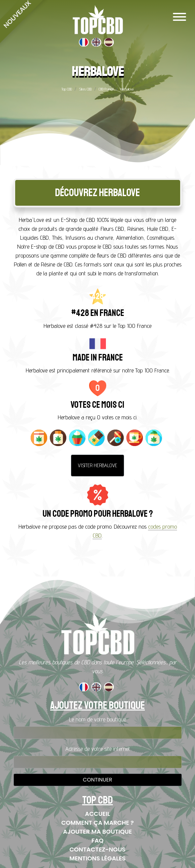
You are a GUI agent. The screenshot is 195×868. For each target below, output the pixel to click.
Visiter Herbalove (97, 465)
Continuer (97, 780)
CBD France (106, 89)
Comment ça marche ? (98, 823)
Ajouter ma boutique (97, 832)
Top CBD (67, 89)
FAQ (97, 840)
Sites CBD (85, 89)
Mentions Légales (97, 858)
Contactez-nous (98, 849)
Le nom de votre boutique (97, 719)
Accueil (98, 814)
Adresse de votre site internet (98, 749)
